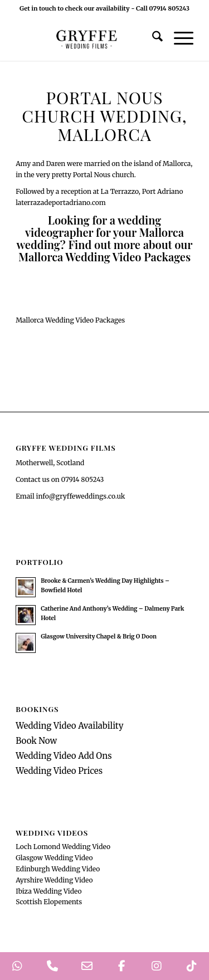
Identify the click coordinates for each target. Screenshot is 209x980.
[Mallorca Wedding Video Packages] (70, 320)
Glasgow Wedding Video (54, 858)
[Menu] (178, 38)
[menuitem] (152, 38)
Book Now (36, 741)
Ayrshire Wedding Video (54, 880)
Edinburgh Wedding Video (58, 869)
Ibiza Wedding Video (48, 891)
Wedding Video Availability (69, 726)
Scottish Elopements (49, 902)
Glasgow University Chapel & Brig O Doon (99, 637)
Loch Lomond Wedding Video (63, 847)
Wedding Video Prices (59, 771)
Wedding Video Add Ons (64, 756)
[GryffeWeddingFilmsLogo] (87, 38)
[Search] (152, 38)
